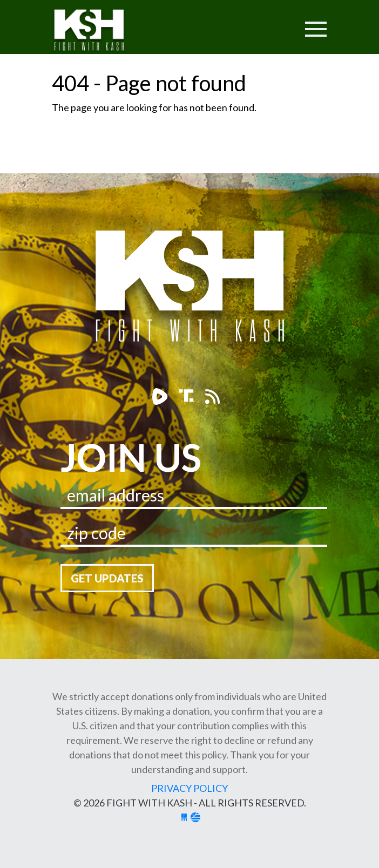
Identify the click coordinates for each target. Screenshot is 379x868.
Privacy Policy (189, 788)
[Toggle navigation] (274, 22)
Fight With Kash (99, 32)
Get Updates (107, 578)
